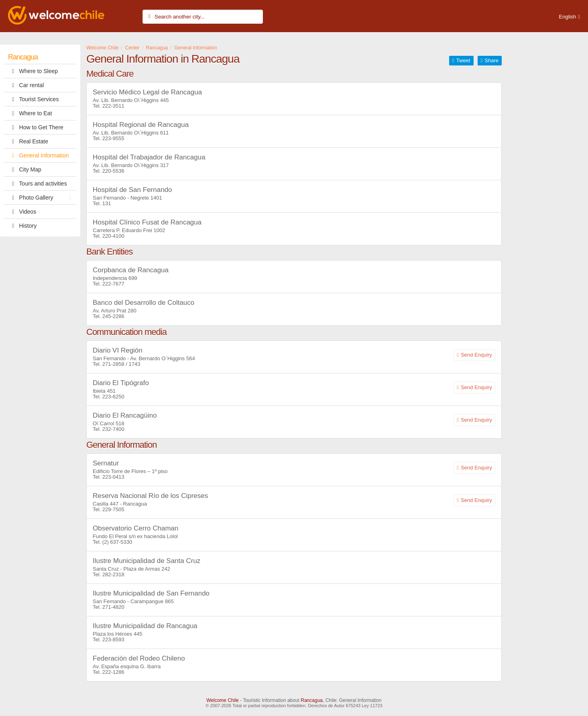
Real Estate (28, 141)
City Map (25, 169)
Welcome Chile (222, 700)
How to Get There (36, 127)
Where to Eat (30, 113)
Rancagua (23, 57)
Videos (22, 212)
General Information (38, 155)
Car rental (26, 85)
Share (491, 60)
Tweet (463, 60)
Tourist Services (33, 99)
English (568, 17)
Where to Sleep (33, 71)
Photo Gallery (42, 198)
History (22, 226)
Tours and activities (38, 184)
